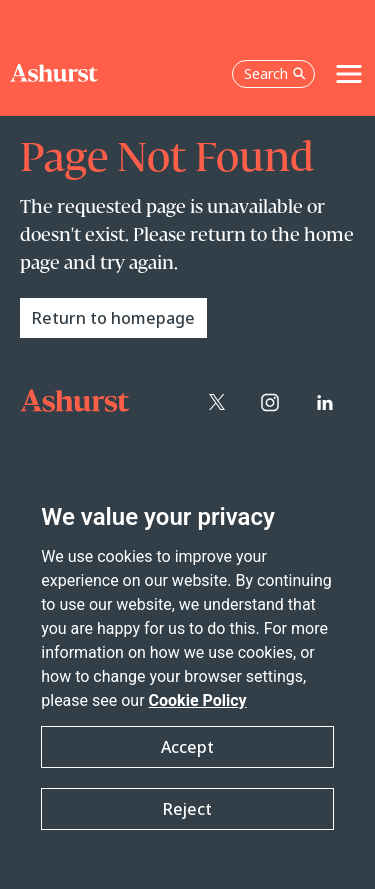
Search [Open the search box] (275, 73)
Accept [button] (187, 747)
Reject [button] (187, 809)
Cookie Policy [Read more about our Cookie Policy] (198, 700)
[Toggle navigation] (349, 74)
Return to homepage (113, 318)
